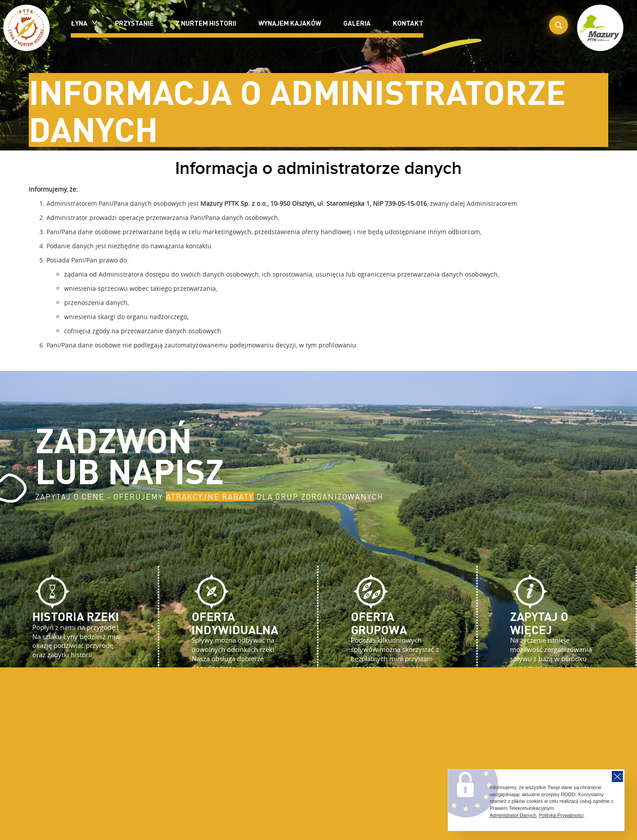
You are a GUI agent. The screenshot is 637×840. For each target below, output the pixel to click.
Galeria (357, 23)
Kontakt (408, 23)
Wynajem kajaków (290, 23)
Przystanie (134, 23)
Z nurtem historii (206, 23)
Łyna (82, 23)
